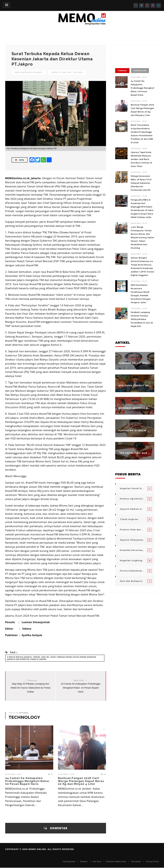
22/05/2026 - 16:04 (139, 148)
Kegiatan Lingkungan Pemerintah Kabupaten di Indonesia (132, 560)
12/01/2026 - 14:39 (135, 358)
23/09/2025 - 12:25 (135, 403)
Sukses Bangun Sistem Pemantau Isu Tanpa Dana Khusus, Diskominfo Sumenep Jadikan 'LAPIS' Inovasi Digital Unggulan (142, 267)
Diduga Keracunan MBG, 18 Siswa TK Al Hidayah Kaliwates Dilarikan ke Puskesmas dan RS (141, 183)
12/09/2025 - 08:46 (135, 426)
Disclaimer (136, 862)
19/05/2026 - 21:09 (139, 308)
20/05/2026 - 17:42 (139, 196)
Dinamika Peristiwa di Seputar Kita (132, 550)
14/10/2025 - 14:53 (135, 381)
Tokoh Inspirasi (129, 519)
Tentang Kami (69, 862)
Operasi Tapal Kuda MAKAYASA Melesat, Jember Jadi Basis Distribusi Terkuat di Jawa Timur (141, 159)
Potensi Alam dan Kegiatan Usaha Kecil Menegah (132, 530)
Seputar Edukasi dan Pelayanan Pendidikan (132, 509)
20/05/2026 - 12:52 (139, 254)
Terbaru (122, 71)
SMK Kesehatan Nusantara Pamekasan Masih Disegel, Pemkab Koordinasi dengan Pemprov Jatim (141, 294)
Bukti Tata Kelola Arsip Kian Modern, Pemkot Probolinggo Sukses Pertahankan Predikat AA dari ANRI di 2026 (142, 134)
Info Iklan (97, 862)
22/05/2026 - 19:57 (13, 774)
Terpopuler (140, 71)
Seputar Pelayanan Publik (132, 540)
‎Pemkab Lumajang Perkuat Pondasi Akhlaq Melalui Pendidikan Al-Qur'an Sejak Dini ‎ (142, 319)
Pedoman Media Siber (116, 862)
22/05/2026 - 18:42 (139, 121)
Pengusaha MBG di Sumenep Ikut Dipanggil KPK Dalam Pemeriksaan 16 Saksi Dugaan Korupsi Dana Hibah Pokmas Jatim (142, 209)
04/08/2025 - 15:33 (135, 448)
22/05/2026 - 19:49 (66, 774)
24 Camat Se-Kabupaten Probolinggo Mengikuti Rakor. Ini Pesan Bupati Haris (81, 688)
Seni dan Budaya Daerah (28, 72)
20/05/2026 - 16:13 (139, 223)
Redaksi (84, 862)
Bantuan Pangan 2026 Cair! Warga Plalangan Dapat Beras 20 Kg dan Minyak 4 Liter (81, 781)
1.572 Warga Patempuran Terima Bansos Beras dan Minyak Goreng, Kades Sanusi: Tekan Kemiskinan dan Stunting (142, 238)
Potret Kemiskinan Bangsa (132, 571)
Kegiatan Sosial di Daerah (132, 488)
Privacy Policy (153, 862)
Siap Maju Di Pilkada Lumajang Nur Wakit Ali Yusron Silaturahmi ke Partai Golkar (31, 688)
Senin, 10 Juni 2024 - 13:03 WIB (67, 72)
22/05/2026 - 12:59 (139, 172)
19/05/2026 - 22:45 (139, 281)
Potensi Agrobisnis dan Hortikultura (132, 499)
